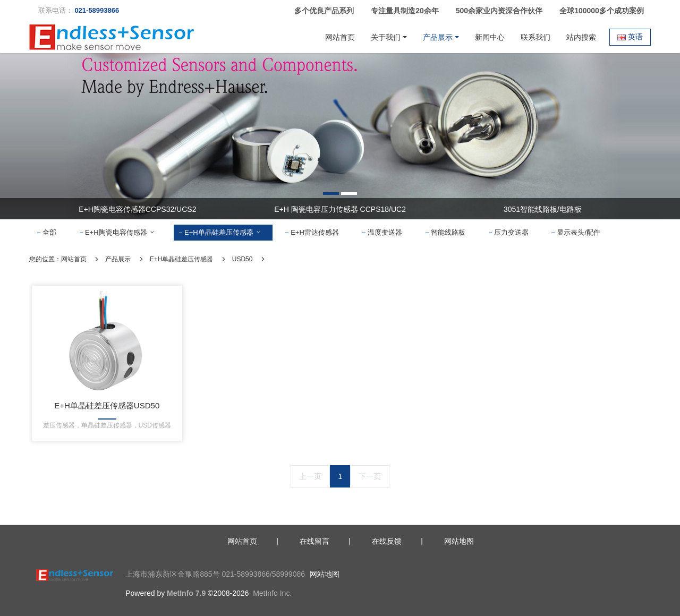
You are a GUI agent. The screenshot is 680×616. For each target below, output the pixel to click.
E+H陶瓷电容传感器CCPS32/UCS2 (137, 209)
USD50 (243, 259)
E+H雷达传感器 (315, 232)
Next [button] (639, 209)
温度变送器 (385, 232)
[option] (340, 136)
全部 (49, 232)
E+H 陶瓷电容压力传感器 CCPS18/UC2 (340, 209)
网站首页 (340, 37)
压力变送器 (511, 232)
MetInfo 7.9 (186, 593)
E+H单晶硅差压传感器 (223, 232)
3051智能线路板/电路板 (543, 209)
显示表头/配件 (579, 232)
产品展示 (118, 259)
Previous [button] (41, 209)
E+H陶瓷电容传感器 (120, 232)
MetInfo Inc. (272, 593)
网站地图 (325, 574)
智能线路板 (448, 232)
